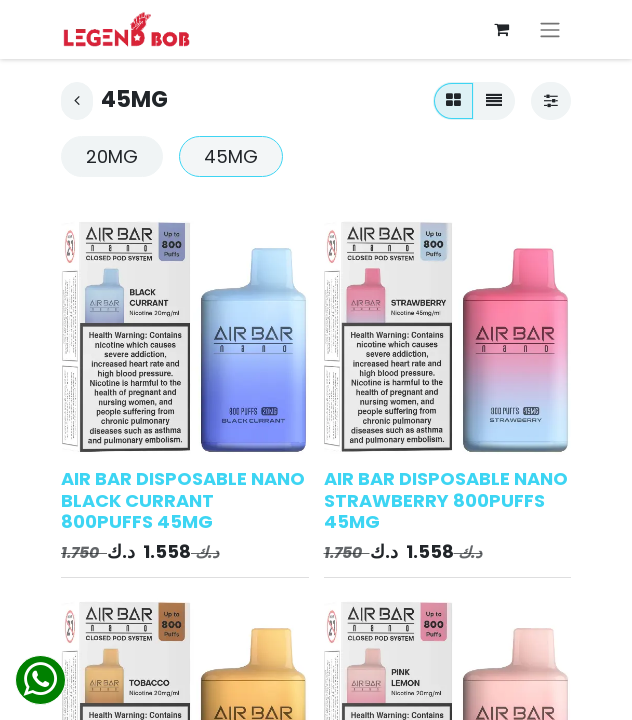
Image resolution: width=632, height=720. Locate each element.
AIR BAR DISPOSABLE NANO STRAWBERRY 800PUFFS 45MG (446, 500)
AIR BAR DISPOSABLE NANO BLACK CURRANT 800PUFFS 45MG (183, 500)
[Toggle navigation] (550, 29)
